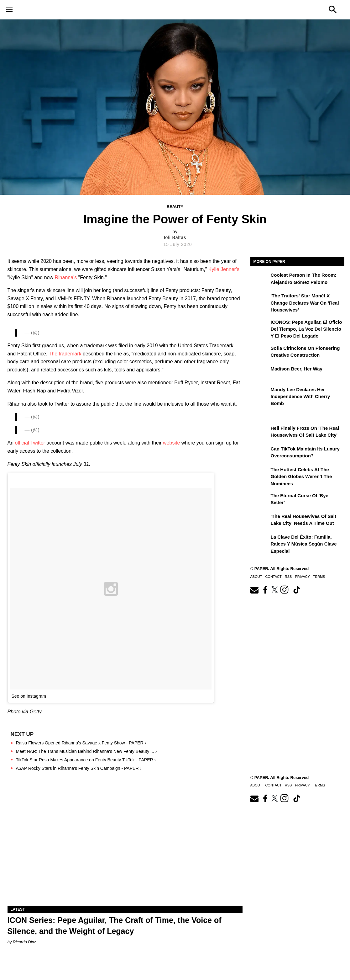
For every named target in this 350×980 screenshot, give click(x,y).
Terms (319, 577)
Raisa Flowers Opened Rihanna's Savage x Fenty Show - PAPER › (81, 743)
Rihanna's (66, 277)
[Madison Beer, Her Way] (260, 373)
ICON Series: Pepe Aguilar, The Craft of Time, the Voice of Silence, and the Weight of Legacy (115, 926)
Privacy (302, 577)
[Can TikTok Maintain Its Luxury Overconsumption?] (260, 453)
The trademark (65, 354)
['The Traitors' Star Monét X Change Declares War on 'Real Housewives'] (260, 300)
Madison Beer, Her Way (297, 369)
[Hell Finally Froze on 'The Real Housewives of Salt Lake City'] (260, 433)
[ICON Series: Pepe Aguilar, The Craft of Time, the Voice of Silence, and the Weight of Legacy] (125, 847)
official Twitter (30, 443)
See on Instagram (29, 696)
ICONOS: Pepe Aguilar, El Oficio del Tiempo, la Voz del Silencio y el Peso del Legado (306, 329)
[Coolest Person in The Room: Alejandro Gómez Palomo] (260, 280)
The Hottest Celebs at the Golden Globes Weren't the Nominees (301, 477)
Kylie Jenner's (224, 269)
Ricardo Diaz (24, 942)
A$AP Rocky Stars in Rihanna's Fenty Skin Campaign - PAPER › (79, 768)
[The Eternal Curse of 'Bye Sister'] (260, 500)
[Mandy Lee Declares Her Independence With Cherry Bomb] (260, 394)
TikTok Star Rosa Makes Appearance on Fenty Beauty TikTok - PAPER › (86, 760)
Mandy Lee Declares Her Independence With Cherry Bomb (300, 397)
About (256, 577)
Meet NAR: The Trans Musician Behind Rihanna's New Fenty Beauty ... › (86, 751)
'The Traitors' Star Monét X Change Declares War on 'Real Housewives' (305, 303)
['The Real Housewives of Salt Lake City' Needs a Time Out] (260, 521)
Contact (273, 577)
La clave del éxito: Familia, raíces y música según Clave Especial (304, 544)
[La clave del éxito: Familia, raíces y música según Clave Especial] (260, 541)
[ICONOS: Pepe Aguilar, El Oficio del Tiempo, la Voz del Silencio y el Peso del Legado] (260, 327)
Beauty (175, 207)
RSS (288, 577)
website (171, 443)
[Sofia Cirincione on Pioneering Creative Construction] (260, 353)
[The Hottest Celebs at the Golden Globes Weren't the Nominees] (260, 474)
